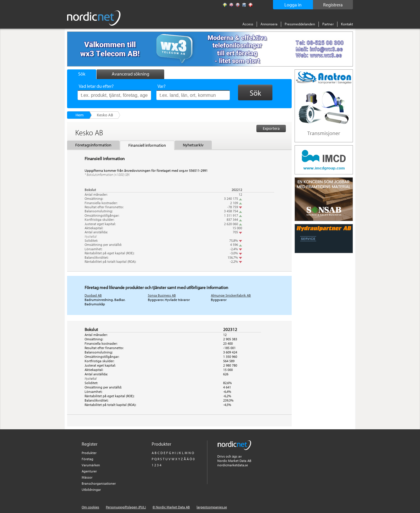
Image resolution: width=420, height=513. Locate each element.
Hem (80, 115)
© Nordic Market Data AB (171, 507)
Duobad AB (93, 295)
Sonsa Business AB (162, 295)
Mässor (87, 477)
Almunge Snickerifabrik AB (231, 295)
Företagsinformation (93, 145)
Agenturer (89, 471)
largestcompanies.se (212, 507)
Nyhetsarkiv (193, 145)
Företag (87, 459)
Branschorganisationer (99, 483)
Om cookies (90, 507)
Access (248, 24)
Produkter (89, 453)
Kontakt (347, 24)
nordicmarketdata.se (233, 465)
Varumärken (91, 465)
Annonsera (269, 24)
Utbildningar (91, 490)
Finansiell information (147, 145)
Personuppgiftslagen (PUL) (126, 507)
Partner (328, 24)
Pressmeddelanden (300, 24)
